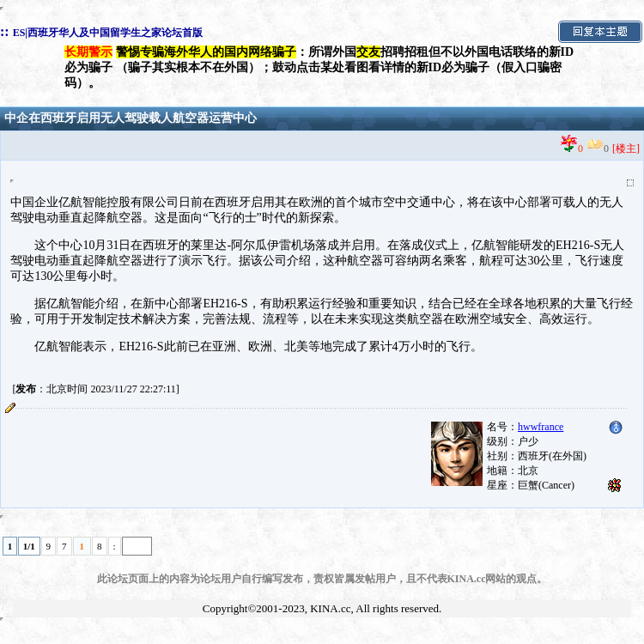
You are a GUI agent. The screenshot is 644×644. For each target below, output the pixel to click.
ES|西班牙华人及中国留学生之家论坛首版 (108, 33)
